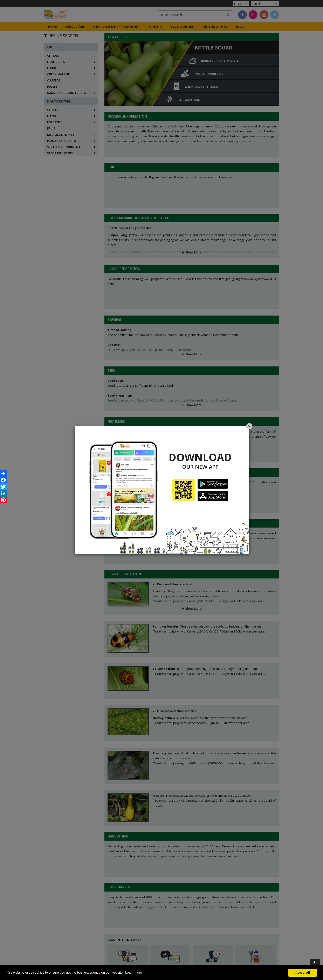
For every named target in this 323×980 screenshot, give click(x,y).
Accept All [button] (303, 973)
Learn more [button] (133, 972)
